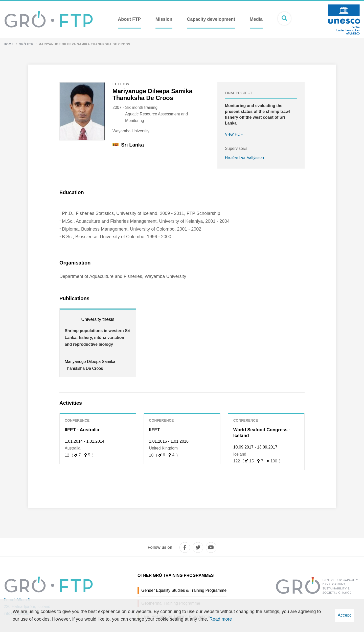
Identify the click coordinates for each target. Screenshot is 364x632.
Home (9, 44)
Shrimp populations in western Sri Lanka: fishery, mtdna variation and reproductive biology (98, 338)
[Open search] (284, 18)
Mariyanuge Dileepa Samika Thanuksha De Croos (84, 44)
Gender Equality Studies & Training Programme (184, 590)
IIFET (154, 430)
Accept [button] (344, 615)
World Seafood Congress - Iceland (262, 433)
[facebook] (185, 547)
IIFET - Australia (82, 430)
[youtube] (211, 547)
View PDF (234, 134)
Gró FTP (26, 44)
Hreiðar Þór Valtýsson (244, 158)
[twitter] (198, 547)
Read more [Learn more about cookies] (221, 619)
